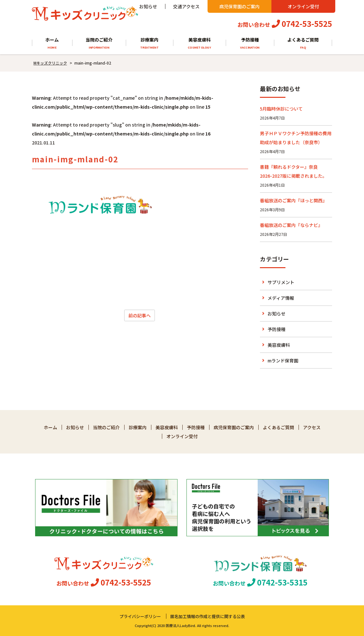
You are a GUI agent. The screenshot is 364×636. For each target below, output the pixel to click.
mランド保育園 (283, 361)
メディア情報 (281, 298)
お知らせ (148, 6)
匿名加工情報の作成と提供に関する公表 (208, 616)
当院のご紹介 (99, 43)
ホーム (52, 43)
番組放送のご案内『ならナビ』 (291, 225)
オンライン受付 (303, 6)
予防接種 (250, 43)
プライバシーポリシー (140, 616)
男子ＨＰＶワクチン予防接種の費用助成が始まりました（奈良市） (296, 138)
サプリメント (281, 282)
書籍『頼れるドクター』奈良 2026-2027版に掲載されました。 (293, 171)
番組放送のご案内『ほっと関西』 (293, 200)
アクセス (312, 427)
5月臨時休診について (281, 109)
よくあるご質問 (303, 43)
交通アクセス (186, 6)
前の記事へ (140, 315)
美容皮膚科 (199, 43)
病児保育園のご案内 (239, 6)
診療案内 (149, 43)
